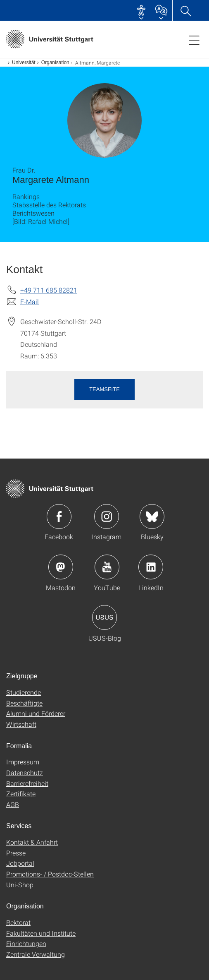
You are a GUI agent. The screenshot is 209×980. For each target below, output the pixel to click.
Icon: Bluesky (152, 516)
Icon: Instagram (107, 516)
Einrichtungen (26, 943)
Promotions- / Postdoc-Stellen (50, 874)
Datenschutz (25, 772)
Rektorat (18, 922)
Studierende (24, 692)
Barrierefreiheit (27, 783)
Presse (16, 853)
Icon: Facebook (59, 516)
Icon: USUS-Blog (104, 617)
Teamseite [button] (104, 389)
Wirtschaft (21, 724)
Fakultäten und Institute (41, 933)
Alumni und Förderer (36, 713)
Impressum (23, 762)
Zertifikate (21, 794)
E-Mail (30, 301)
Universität (24, 62)
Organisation (55, 62)
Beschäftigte (24, 703)
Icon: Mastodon (61, 567)
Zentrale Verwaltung (36, 954)
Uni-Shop (20, 885)
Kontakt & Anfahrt (32, 842)
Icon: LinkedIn (151, 567)
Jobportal (20, 863)
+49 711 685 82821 (49, 290)
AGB (13, 804)
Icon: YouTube (107, 567)
